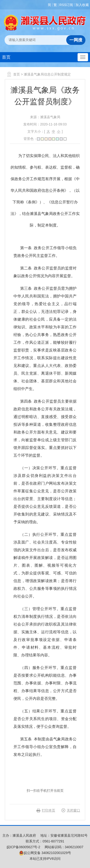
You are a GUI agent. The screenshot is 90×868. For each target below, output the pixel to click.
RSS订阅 (66, 5)
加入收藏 (82, 5)
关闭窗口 (73, 810)
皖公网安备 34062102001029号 (45, 853)
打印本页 (48, 810)
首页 (6, 57)
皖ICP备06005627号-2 (24, 847)
